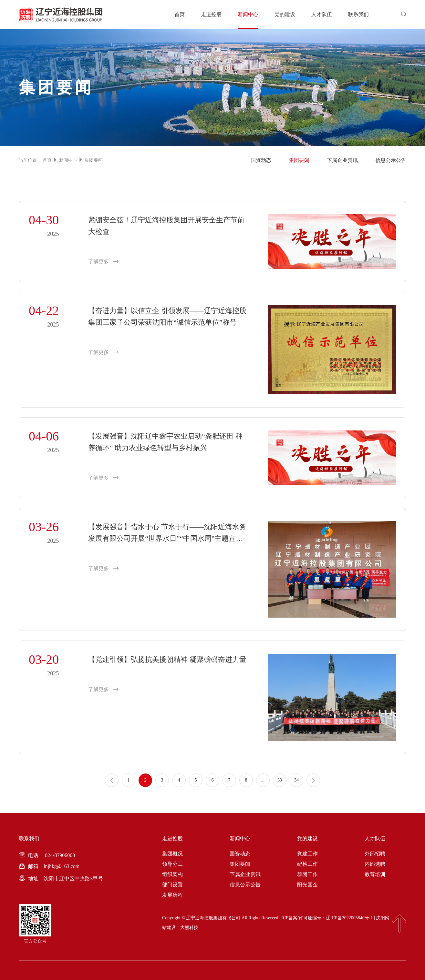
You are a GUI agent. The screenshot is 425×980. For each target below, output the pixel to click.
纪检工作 (307, 864)
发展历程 (172, 895)
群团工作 (307, 874)
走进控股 (211, 14)
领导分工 (172, 864)
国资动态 (261, 160)
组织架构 (172, 874)
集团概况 (172, 854)
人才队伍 (322, 14)
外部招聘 (375, 854)
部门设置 (172, 885)
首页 (180, 14)
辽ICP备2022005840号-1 (349, 918)
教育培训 (375, 874)
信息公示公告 (391, 160)
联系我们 (358, 14)
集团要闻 (94, 160)
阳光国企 (307, 885)
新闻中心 (248, 14)
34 (296, 780)
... (263, 780)
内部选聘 (375, 864)
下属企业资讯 (342, 160)
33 (280, 780)
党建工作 (307, 854)
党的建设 (285, 14)
